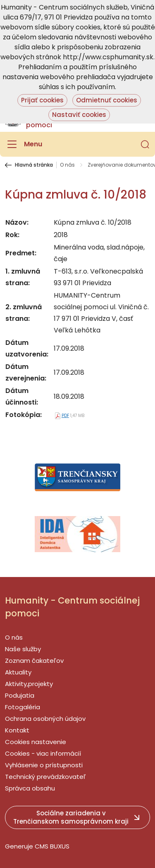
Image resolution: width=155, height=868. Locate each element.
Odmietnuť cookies (107, 100)
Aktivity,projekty (29, 684)
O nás (67, 165)
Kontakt (17, 730)
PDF (65, 416)
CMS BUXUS (52, 846)
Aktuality (18, 672)
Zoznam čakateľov (34, 661)
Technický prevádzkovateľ (45, 777)
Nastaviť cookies (79, 115)
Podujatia (20, 695)
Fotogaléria (23, 707)
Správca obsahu (30, 788)
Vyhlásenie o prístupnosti (44, 765)
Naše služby (23, 649)
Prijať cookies (42, 100)
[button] (145, 144)
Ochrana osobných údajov (45, 719)
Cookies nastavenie (36, 742)
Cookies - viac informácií (43, 753)
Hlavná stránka (34, 165)
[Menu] (24, 144)
